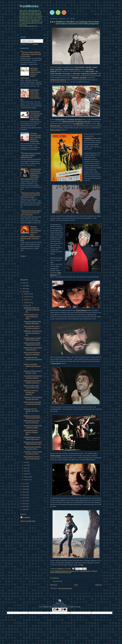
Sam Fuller (58, 73)
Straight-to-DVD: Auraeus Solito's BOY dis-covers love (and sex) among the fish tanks (31, 213)
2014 (24, 492)
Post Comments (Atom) (65, 588)
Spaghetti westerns (85, 571)
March (26, 474)
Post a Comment (58, 581)
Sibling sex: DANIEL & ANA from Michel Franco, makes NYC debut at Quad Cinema (31, 54)
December (27, 294)
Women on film (67, 572)
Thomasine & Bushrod (75, 119)
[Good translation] (56, 610)
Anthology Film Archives (58, 80)
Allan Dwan (76, 73)
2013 (24, 495)
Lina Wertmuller (78, 124)
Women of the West (56, 572)
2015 (24, 489)
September (27, 303)
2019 (24, 289)
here (82, 565)
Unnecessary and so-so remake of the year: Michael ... (33, 359)
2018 (24, 292)
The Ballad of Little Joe (83, 121)
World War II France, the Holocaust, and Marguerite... (31, 392)
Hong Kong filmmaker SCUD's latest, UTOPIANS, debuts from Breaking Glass (36, 137)
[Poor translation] (64, 610)
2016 (24, 486)
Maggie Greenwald (68, 121)
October (27, 300)
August (26, 305)
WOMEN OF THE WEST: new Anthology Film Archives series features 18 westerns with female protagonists (77, 23)
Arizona (77, 69)
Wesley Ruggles (69, 69)
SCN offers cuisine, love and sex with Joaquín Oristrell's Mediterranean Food (31, 155)
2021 (24, 283)
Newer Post (54, 585)
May (25, 468)
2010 (24, 504)
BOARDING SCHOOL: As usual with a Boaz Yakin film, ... (32, 310)
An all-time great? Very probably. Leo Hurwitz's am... (32, 411)
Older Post (98, 585)
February (27, 477)
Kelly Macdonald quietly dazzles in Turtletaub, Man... (31, 432)
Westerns (94, 571)
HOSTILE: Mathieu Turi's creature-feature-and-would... (31, 316)
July (25, 462)
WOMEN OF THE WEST (79, 78)
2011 (24, 501)
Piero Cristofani (55, 130)
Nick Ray (89, 67)
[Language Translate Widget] (32, 41)
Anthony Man (89, 71)
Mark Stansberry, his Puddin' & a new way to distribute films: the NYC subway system (36, 115)
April (26, 471)
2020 (24, 286)
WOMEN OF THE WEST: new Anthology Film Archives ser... (33, 333)
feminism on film (74, 571)
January (27, 480)
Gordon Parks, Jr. (61, 119)
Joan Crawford (79, 67)
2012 (24, 498)
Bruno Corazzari (56, 456)
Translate (33, 44)
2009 (24, 507)
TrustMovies (88, 138)
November (27, 297)
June (26, 465)
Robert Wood (56, 363)
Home (76, 585)
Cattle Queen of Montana (89, 73)
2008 (24, 509)
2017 (24, 483)
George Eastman (81, 310)
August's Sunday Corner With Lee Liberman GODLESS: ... (32, 404)
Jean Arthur (59, 69)
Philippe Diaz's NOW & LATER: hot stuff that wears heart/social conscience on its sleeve (30, 195)
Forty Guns (66, 73)
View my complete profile (28, 521)
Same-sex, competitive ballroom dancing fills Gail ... (32, 366)
